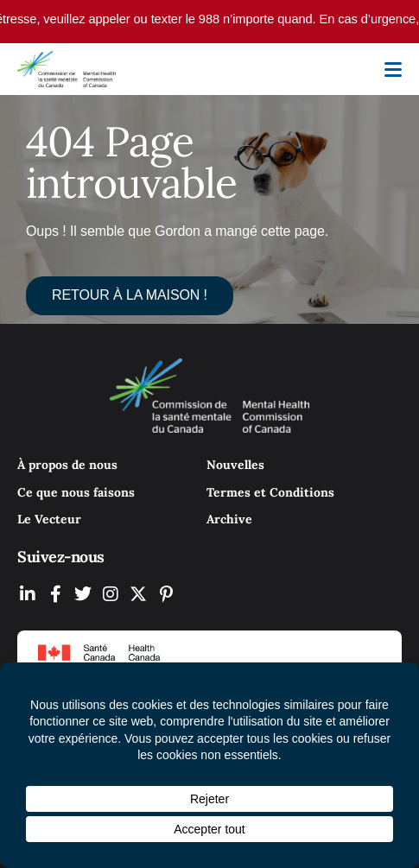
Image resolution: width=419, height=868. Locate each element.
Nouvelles (235, 465)
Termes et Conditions (270, 492)
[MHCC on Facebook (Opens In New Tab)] (55, 594)
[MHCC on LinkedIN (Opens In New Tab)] (28, 594)
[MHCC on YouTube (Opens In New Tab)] (138, 594)
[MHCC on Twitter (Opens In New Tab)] (83, 594)
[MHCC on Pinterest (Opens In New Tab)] (166, 594)
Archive (229, 519)
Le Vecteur (49, 519)
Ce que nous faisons (76, 492)
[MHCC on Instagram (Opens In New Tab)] (111, 594)
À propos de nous (67, 465)
